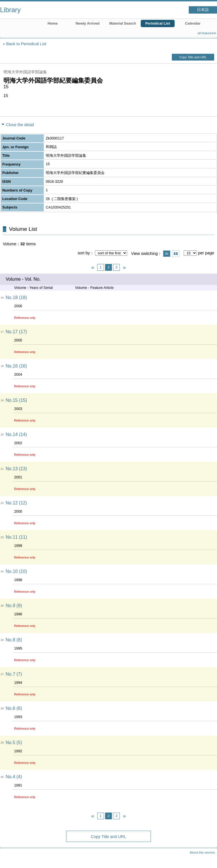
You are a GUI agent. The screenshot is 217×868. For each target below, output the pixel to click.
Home (53, 23)
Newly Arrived (88, 23)
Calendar (193, 23)
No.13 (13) (16, 469)
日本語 (203, 10)
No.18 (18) (16, 297)
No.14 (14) (16, 434)
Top (207, 858)
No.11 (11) (16, 537)
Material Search (123, 23)
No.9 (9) (14, 606)
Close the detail (20, 125)
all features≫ (207, 33)
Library (10, 10)
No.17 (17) (16, 332)
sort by (84, 253)
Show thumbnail (176, 254)
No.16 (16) (16, 366)
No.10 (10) (16, 571)
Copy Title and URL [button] (193, 57)
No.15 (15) (16, 400)
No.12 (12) (16, 503)
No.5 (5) (14, 743)
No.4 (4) (14, 777)
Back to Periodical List (26, 44)
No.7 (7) (14, 674)
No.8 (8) (14, 640)
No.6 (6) (14, 708)
